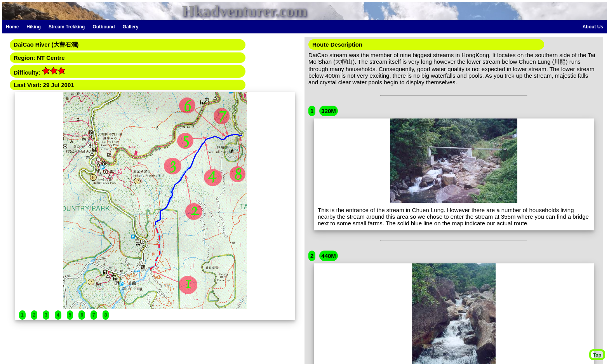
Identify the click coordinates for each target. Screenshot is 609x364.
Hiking (34, 27)
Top (597, 355)
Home (12, 27)
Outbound (104, 27)
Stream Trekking (67, 27)
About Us (593, 27)
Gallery (131, 27)
